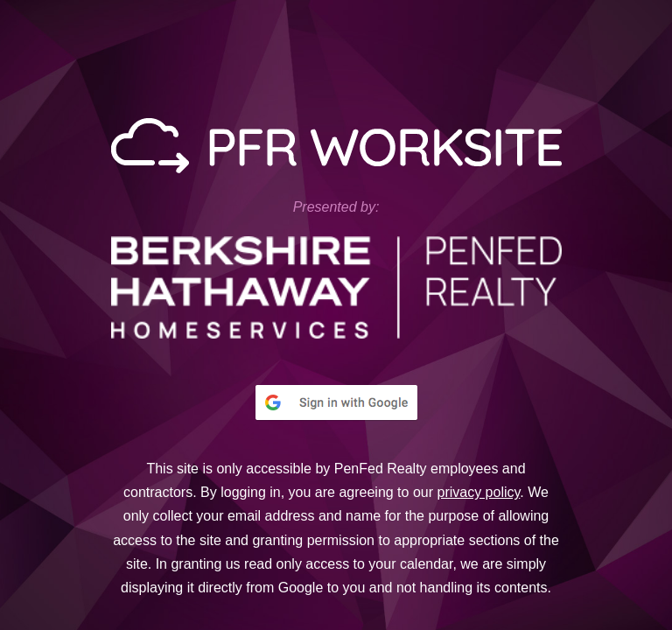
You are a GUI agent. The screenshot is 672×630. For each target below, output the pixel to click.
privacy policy (478, 492)
